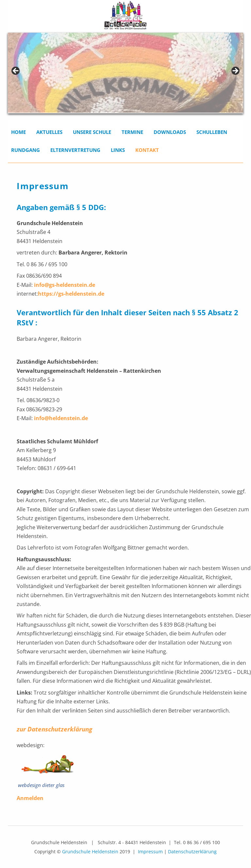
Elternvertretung (75, 150)
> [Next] (235, 71)
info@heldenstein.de (60, 418)
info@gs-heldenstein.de (64, 285)
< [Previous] (16, 71)
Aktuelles (49, 132)
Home (18, 132)
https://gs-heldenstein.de (71, 294)
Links (118, 150)
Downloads (170, 132)
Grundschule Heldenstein (90, 852)
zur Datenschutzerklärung (54, 729)
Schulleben (212, 132)
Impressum (150, 852)
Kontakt (147, 150)
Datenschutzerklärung (192, 852)
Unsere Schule (92, 132)
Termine (132, 132)
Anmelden (30, 798)
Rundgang (25, 150)
